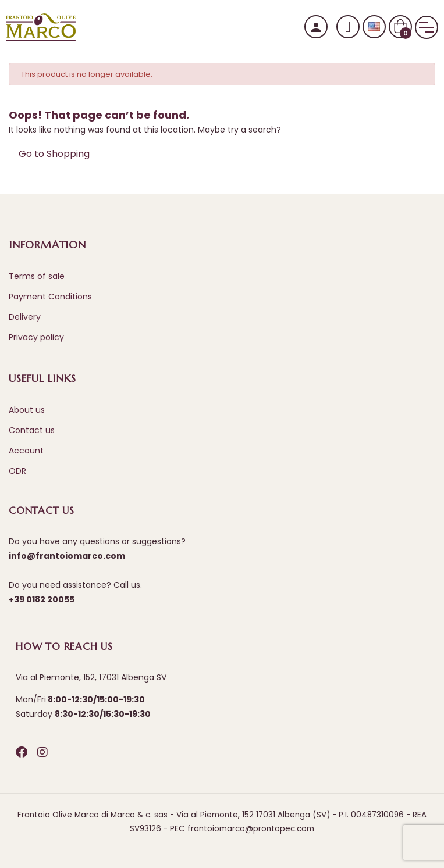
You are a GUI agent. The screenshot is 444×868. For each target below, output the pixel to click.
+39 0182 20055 (42, 599)
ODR (17, 471)
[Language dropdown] (374, 27)
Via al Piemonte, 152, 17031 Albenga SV (91, 677)
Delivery (25, 317)
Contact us (32, 430)
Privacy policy (36, 337)
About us (27, 410)
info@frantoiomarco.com (67, 556)
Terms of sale (37, 276)
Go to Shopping (54, 154)
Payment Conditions (50, 297)
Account (26, 451)
